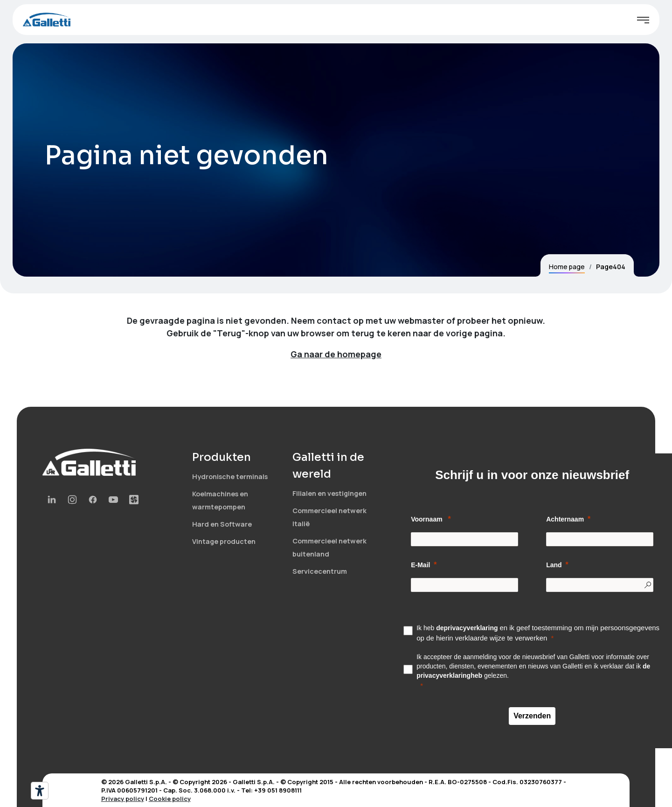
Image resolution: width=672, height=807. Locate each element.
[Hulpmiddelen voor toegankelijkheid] (40, 791)
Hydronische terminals (230, 477)
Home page (567, 267)
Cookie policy (170, 799)
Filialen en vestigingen (329, 493)
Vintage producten (224, 541)
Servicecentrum (320, 571)
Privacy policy (123, 799)
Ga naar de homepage (336, 354)
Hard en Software (222, 524)
